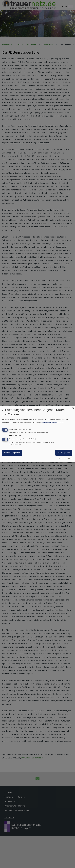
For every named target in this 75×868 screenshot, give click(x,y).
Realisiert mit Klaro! (66, 459)
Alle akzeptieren (64, 453)
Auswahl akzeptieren (12, 453)
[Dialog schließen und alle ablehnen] (73, 407)
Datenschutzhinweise (51, 423)
